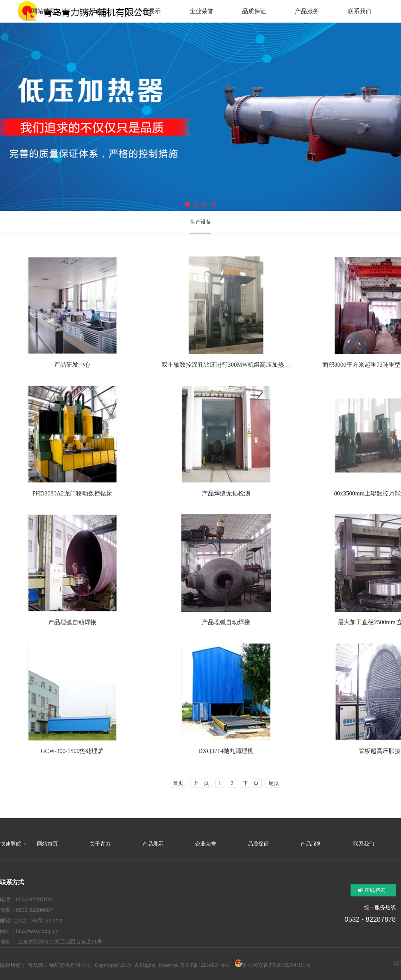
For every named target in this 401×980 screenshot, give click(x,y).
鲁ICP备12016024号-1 (205, 965)
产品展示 (153, 844)
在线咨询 (375, 890)
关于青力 (100, 844)
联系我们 (364, 844)
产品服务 (311, 844)
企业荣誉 (206, 844)
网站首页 (47, 844)
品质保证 (258, 844)
